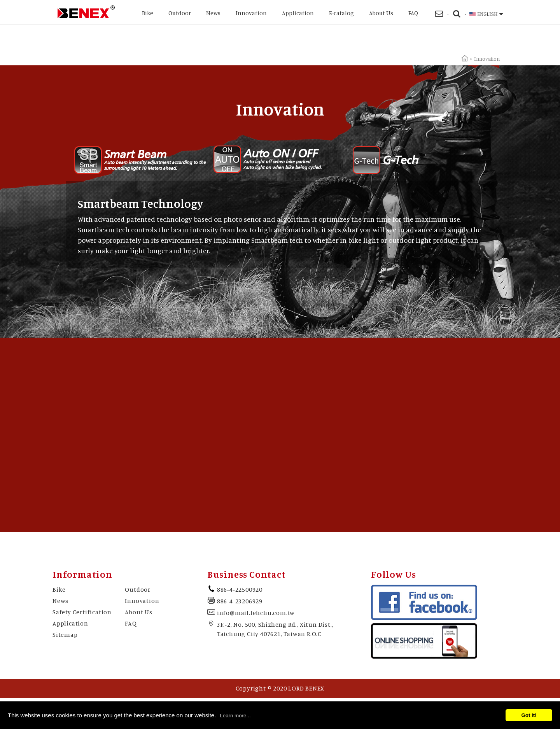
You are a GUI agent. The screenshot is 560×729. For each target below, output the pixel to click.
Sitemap (65, 634)
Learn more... (235, 716)
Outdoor (180, 13)
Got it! (529, 715)
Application (298, 13)
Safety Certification (82, 612)
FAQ (413, 13)
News (213, 13)
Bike (148, 13)
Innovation (251, 13)
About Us (381, 13)
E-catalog (341, 13)
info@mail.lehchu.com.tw (256, 613)
